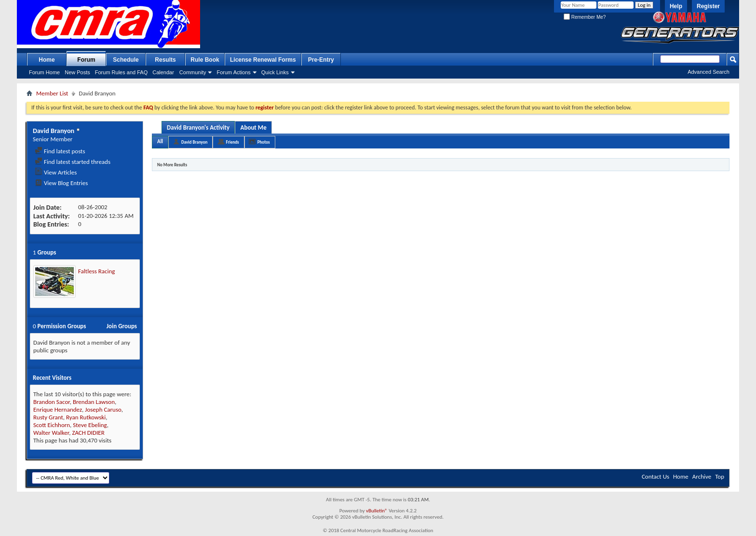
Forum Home (44, 72)
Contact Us (655, 476)
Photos (264, 142)
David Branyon (194, 142)
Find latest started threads (73, 162)
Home (47, 60)
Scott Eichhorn (52, 425)
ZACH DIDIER (88, 433)
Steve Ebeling (90, 425)
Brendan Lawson (94, 402)
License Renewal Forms (263, 60)
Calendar (163, 72)
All (160, 141)
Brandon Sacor (52, 402)
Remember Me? (585, 17)
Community (193, 72)
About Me (254, 127)
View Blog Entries (61, 183)
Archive (702, 476)
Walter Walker (51, 433)
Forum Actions (233, 72)
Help (676, 6)
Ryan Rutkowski (86, 417)
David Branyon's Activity (198, 127)
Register (708, 6)
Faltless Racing (96, 271)
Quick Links (275, 72)
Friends (232, 142)
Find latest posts (60, 151)
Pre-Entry (321, 60)
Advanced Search (709, 72)
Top (720, 476)
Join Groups (122, 326)
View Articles (56, 172)
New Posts (77, 72)
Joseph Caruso (103, 409)
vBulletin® (377, 511)
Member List (52, 93)
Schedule (126, 60)
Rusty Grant (48, 417)
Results (165, 60)
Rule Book (205, 60)
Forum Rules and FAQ (121, 72)
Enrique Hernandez (58, 409)
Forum (86, 60)
